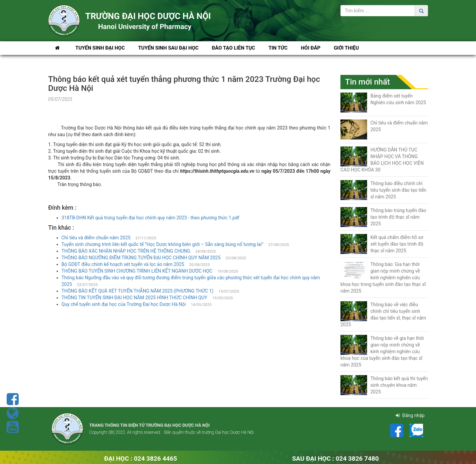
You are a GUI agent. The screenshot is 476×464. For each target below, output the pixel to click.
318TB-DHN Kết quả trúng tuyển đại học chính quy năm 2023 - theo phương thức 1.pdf (151, 218)
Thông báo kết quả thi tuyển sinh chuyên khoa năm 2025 (399, 385)
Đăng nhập (410, 415)
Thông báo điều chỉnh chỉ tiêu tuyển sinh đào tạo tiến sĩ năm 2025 (398, 190)
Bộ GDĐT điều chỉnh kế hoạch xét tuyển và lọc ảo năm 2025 (123, 264)
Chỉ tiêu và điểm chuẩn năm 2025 (96, 238)
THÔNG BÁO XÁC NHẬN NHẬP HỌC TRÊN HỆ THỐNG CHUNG (126, 251)
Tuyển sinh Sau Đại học (168, 48)
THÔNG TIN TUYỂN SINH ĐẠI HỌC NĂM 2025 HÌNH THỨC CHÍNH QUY (135, 298)
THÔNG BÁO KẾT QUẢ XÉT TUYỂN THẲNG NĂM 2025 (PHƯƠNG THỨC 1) (138, 291)
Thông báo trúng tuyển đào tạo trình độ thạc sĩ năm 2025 (398, 217)
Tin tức (278, 48)
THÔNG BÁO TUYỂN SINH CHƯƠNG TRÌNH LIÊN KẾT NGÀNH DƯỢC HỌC (137, 271)
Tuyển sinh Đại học (100, 48)
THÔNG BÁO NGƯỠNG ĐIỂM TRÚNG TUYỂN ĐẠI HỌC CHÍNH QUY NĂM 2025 (141, 258)
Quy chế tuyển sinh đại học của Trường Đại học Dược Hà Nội (124, 304)
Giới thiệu (346, 48)
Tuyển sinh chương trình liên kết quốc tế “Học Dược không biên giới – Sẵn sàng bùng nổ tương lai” (163, 244)
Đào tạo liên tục (234, 48)
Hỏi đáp (311, 48)
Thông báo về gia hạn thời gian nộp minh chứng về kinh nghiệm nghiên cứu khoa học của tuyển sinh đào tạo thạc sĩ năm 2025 (382, 351)
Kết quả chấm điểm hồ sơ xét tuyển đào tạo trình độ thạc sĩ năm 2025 (397, 244)
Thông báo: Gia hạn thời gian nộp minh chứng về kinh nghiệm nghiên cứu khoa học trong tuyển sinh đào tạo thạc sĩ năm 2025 (383, 278)
